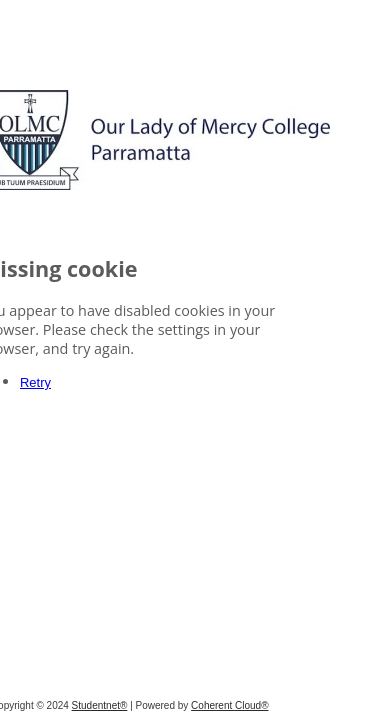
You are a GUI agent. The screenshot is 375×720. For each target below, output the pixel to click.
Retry (65, 407)
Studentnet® (182, 705)
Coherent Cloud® (312, 705)
